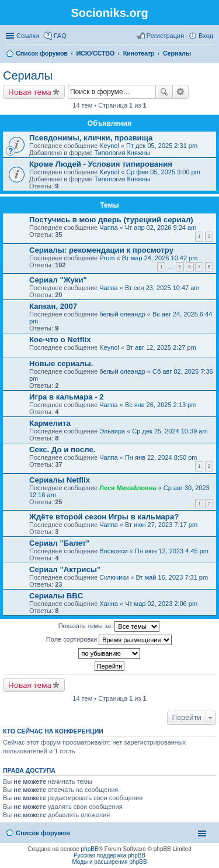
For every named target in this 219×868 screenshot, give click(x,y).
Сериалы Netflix (60, 480)
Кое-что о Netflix (60, 340)
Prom (107, 258)
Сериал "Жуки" (58, 280)
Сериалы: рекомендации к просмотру (101, 250)
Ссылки (28, 36)
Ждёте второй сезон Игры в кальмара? (104, 517)
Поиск (164, 92)
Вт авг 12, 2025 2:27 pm (161, 347)
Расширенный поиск (181, 92)
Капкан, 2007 (53, 306)
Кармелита (50, 423)
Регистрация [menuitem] (165, 36)
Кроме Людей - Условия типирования (101, 164)
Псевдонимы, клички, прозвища (91, 138)
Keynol (109, 146)
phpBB (90, 849)
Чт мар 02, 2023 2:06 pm (161, 604)
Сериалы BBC (56, 596)
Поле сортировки (109, 640)
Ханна (109, 604)
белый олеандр (122, 314)
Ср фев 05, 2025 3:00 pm (163, 172)
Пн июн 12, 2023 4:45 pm (172, 551)
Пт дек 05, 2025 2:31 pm (162, 146)
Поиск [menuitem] (210, 54)
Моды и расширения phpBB (109, 862)
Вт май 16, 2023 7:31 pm (172, 577)
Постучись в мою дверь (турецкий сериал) (111, 220)
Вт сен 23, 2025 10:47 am (162, 288)
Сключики (114, 577)
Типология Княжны (122, 153)
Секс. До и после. (62, 449)
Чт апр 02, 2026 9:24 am (161, 228)
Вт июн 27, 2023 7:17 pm (161, 525)
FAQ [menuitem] (60, 36)
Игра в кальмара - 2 (67, 397)
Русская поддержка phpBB (109, 855)
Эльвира (112, 431)
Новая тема (30, 92)
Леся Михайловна (128, 488)
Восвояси (113, 551)
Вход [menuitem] (206, 36)
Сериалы (28, 75)
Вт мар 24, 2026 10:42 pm (160, 258)
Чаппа (108, 228)
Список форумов (43, 833)
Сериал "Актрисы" (65, 569)
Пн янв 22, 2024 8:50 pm (161, 457)
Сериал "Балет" (60, 543)
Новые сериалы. (61, 364)
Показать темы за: (109, 626)
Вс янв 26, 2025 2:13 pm (161, 405)
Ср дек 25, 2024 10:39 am (170, 431)
